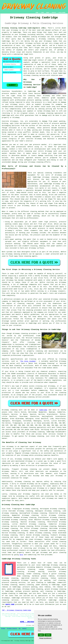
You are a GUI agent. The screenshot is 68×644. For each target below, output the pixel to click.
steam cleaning (37, 589)
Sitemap (3, 629)
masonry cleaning (27, 585)
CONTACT (54, 13)
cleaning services (10, 600)
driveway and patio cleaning (53, 553)
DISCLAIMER (62, 13)
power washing (59, 121)
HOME (37, 13)
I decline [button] (48, 635)
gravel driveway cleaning (55, 589)
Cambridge (43, 410)
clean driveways (36, 539)
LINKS (42, 13)
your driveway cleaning (25, 397)
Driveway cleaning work (12, 410)
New (20, 629)
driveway (15, 30)
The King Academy (28, 361)
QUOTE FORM (10, 604)
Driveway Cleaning (12, 629)
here (21, 555)
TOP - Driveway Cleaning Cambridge (16, 610)
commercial (53, 378)
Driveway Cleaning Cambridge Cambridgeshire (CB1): (24, 28)
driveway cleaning (47, 39)
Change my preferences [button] (45, 638)
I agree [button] (41, 635)
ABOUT (48, 13)
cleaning (34, 211)
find (8, 509)
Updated (24, 629)
